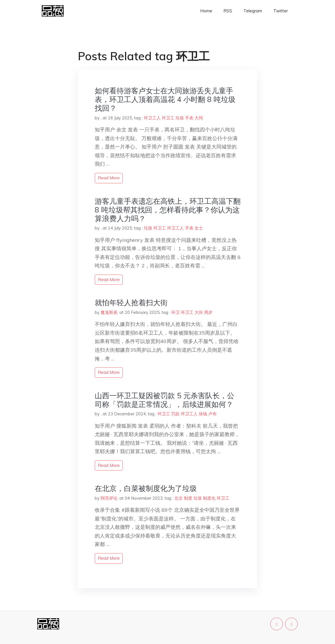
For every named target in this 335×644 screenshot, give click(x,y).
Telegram (253, 11)
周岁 (208, 312)
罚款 (175, 414)
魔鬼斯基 (109, 312)
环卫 (175, 312)
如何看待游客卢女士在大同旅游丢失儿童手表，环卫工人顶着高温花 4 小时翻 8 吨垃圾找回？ (165, 99)
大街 (199, 312)
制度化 (209, 498)
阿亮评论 (109, 498)
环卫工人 (152, 118)
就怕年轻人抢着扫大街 (131, 303)
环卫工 (168, 118)
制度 (188, 498)
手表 (189, 118)
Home (206, 11)
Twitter (281, 11)
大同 (199, 118)
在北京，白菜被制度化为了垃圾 (146, 488)
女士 (199, 228)
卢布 (212, 414)
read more (109, 178)
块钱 (203, 414)
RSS (228, 11)
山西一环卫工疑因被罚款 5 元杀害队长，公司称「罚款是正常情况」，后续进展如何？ (165, 400)
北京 (179, 498)
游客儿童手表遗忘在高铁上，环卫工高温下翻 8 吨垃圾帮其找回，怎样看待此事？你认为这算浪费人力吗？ (168, 210)
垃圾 (180, 118)
